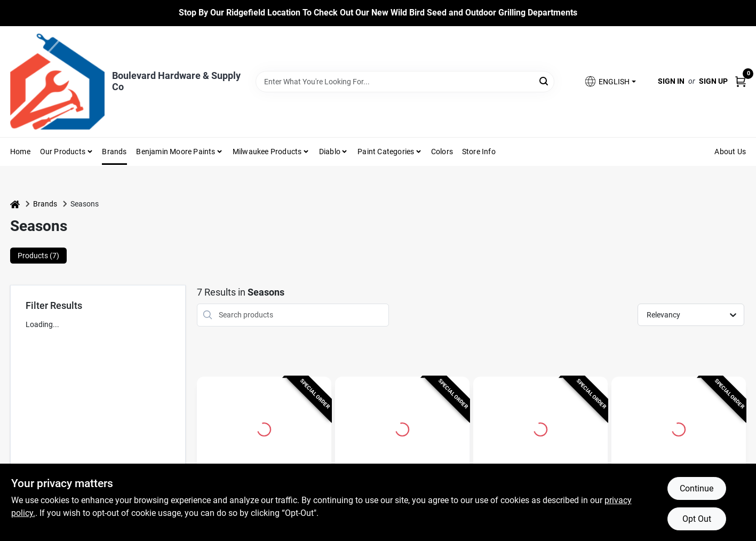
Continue (697, 488)
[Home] (15, 204)
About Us (730, 152)
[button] (610, 81)
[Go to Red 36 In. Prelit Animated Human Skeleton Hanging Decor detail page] (679, 428)
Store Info (479, 152)
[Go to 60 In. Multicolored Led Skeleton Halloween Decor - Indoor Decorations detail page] (264, 428)
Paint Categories (386, 152)
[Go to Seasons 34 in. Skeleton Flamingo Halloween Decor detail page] (540, 428)
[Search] (544, 81)
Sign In (671, 81)
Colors (442, 152)
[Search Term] (405, 82)
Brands (114, 152)
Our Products (63, 152)
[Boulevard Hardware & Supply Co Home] (57, 82)
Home (20, 152)
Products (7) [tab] (38, 256)
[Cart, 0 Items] (741, 81)
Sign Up (713, 81)
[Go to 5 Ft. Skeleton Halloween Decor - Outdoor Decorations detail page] (402, 428)
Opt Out (697, 519)
